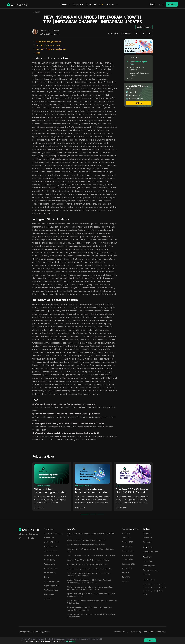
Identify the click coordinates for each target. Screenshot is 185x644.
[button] (153, 4)
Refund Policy (161, 632)
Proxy (118, 486)
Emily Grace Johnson (50, 31)
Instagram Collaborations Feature (51, 49)
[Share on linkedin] (24, 538)
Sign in (161, 4)
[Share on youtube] (32, 538)
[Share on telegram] (28, 538)
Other (145, 594)
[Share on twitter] (20, 538)
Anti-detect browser (42, 486)
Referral (97, 4)
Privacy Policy (136, 632)
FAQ (38, 53)
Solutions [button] (65, 4)
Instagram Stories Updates (48, 45)
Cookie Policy (148, 632)
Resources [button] (78, 4)
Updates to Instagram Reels (49, 42)
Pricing (89, 4)
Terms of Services (121, 632)
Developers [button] (112, 4)
